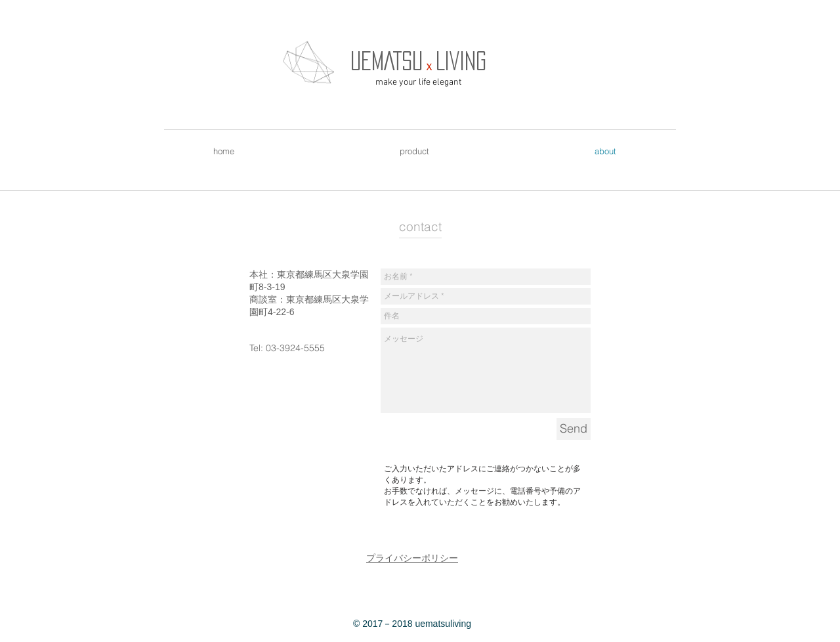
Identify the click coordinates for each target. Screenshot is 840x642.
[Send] (574, 429)
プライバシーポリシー (412, 558)
